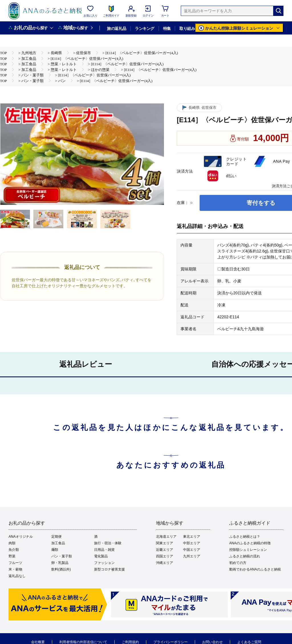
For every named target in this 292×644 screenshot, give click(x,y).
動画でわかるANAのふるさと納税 (255, 569)
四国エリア (165, 556)
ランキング (144, 28)
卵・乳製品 (60, 563)
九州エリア (192, 556)
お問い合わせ (212, 642)
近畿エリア (165, 550)
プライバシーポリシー (171, 642)
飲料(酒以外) (61, 569)
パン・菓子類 (62, 556)
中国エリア (192, 550)
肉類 (12, 543)
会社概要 (38, 642)
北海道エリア (166, 537)
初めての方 (238, 563)
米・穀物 (15, 569)
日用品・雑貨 (104, 550)
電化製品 (101, 556)
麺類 (55, 550)
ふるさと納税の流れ (245, 556)
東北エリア (192, 537)
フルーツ (15, 563)
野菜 (12, 556)
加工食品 (58, 543)
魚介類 (14, 550)
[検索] (278, 11)
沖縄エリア (165, 563)
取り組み (187, 28)
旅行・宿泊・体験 (108, 543)
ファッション (104, 563)
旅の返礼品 (116, 28)
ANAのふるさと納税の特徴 (250, 543)
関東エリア (165, 543)
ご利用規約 (130, 642)
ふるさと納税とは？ (245, 537)
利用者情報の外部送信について (83, 642)
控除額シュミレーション (248, 550)
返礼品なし (17, 576)
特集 (167, 28)
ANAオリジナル (21, 537)
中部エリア (192, 543)
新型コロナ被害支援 (109, 569)
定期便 (56, 537)
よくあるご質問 (249, 642)
